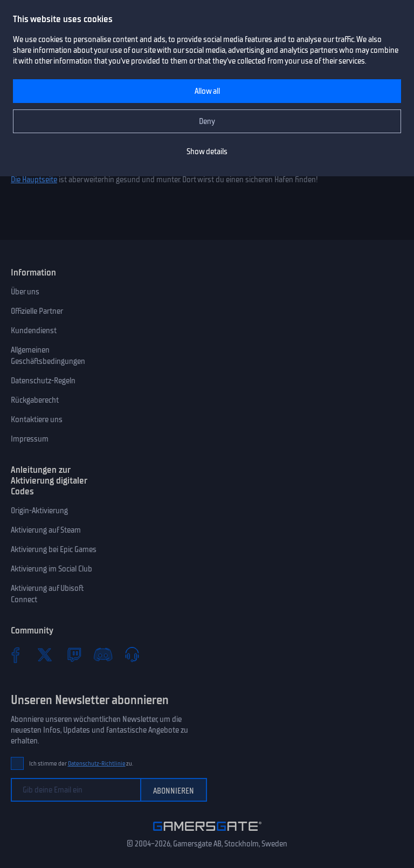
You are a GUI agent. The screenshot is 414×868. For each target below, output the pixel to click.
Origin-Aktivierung (39, 511)
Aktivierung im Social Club (51, 569)
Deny (207, 121)
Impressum (30, 439)
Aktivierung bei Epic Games (54, 549)
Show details (207, 151)
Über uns (25, 292)
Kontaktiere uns (37, 419)
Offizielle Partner (37, 311)
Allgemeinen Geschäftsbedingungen (48, 356)
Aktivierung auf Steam (46, 530)
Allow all (207, 91)
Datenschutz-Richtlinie (97, 764)
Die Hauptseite (34, 180)
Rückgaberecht (35, 400)
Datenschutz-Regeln (43, 381)
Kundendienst (34, 330)
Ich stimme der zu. (81, 764)
